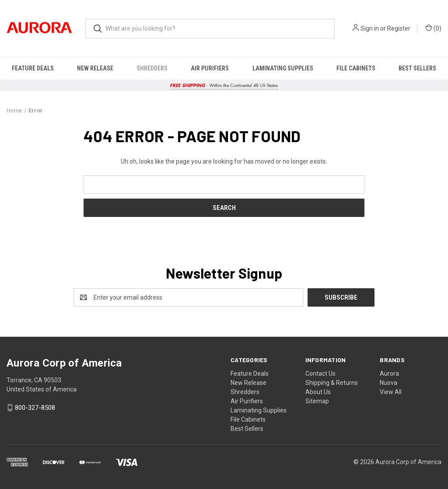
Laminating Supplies (283, 68)
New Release (95, 68)
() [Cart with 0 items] (433, 28)
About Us (318, 392)
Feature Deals (33, 68)
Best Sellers (417, 68)
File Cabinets (356, 68)
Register (399, 28)
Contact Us (320, 374)
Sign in (370, 28)
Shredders (152, 68)
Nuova (388, 383)
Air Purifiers (210, 68)
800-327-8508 (35, 408)
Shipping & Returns (332, 383)
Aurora (389, 374)
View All (391, 392)
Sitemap (317, 401)
